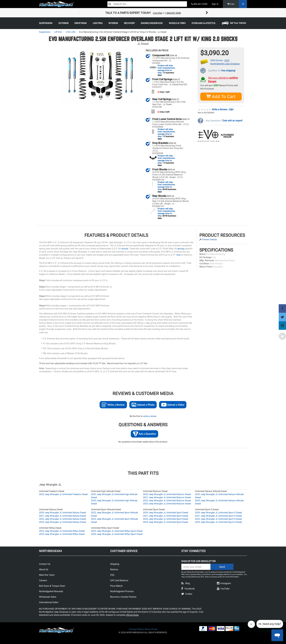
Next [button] (207, 13)
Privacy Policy (136, 629)
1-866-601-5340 (173, 13)
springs (181, 248)
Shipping (115, 564)
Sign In (215, 4)
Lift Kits (58, 32)
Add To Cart (221, 96)
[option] (143, 13)
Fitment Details (209, 239)
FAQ (112, 575)
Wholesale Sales (48, 597)
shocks (125, 248)
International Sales (49, 602)
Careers (43, 580)
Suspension (45, 32)
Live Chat (158, 13)
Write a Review (220, 109)
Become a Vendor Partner (123, 597)
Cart (237, 4)
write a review (150, 416)
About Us (44, 569)
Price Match (116, 586)
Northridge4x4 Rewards (51, 591)
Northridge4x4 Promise (122, 591)
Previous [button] (79, 13)
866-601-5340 (199, 4)
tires (178, 255)
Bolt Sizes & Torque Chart (52, 586)
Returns (114, 569)
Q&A (231, 109)
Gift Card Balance (119, 580)
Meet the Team (47, 575)
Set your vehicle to (223, 79)
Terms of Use (151, 629)
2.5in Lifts (70, 32)
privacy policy (217, 577)
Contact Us (45, 564)
